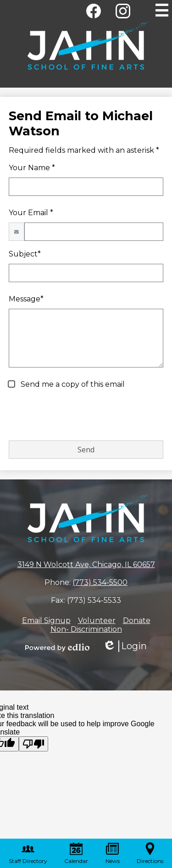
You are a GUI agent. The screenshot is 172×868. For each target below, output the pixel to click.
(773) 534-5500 (100, 582)
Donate (137, 620)
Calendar (76, 853)
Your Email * (31, 213)
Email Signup (46, 620)
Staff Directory (28, 853)
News (113, 853)
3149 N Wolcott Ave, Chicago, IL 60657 (86, 565)
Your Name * (32, 168)
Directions (150, 853)
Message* (26, 299)
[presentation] (78, 415)
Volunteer (97, 620)
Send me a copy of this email (72, 384)
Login (125, 646)
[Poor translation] (33, 744)
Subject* (25, 254)
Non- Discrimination (86, 629)
